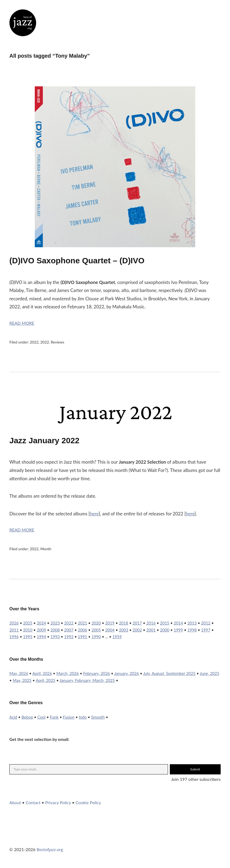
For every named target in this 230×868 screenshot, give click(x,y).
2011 (14, 630)
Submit (195, 769)
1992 (69, 637)
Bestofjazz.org (50, 849)
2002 (137, 630)
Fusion (69, 717)
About (15, 802)
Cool (41, 717)
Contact (33, 802)
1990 (96, 637)
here (94, 514)
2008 (55, 630)
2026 (14, 623)
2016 (151, 623)
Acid (13, 717)
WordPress (57, 839)
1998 (192, 630)
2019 (110, 623)
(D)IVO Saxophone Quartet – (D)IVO (77, 261)
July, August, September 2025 (169, 673)
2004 (110, 630)
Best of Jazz (23, 23)
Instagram (28, 839)
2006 (83, 630)
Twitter (13, 839)
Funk (54, 717)
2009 (41, 630)
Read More (22, 323)
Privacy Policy (58, 802)
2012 (206, 623)
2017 (137, 623)
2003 (124, 630)
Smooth (98, 717)
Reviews (57, 342)
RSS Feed (71, 839)
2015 (165, 623)
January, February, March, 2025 (87, 680)
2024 (41, 623)
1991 (83, 637)
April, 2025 (46, 680)
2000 (165, 630)
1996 (14, 637)
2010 (28, 630)
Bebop (27, 717)
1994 (41, 637)
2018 (124, 623)
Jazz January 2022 (44, 440)
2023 (55, 623)
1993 (55, 637)
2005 (96, 630)
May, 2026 (19, 673)
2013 (192, 623)
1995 (28, 637)
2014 (178, 623)
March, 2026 (68, 673)
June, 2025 (210, 673)
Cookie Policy (88, 802)
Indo (83, 717)
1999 (178, 630)
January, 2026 (126, 673)
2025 (28, 623)
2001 (151, 630)
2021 (83, 623)
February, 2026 (97, 673)
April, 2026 (42, 673)
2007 (69, 630)
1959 (117, 637)
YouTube (42, 839)
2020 (96, 623)
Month (46, 549)
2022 (34, 342)
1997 (206, 630)
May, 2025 (22, 680)
